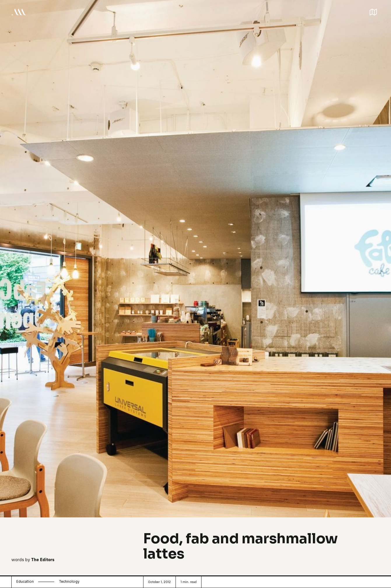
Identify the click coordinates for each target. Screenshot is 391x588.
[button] (373, 11)
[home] (19, 12)
